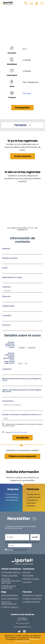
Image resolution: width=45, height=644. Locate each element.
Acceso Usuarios (23, 156)
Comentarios (8, 401)
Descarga (27, 93)
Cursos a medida (32, 599)
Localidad (7, 316)
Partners (28, 576)
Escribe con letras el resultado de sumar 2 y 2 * (22, 415)
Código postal (8, 306)
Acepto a (15, 432)
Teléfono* (7, 287)
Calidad (27, 582)
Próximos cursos (32, 596)
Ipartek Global (31, 579)
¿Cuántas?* (7, 369)
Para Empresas (10, 596)
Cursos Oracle (10, 607)
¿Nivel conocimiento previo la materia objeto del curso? (22, 391)
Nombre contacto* (10, 258)
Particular (33, 489)
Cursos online (31, 602)
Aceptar (26, 641)
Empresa (31, 348)
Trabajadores (10, 576)
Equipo (26, 573)
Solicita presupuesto (9, 603)
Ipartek (21, 348)
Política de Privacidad (20, 432)
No (20, 364)
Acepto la (16, 550)
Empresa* (6, 249)
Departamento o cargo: (12, 277)
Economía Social (11, 573)
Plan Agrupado (10, 599)
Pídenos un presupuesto (22, 456)
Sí (25, 364)
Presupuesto (22, 108)
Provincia (6, 325)
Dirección (6, 296)
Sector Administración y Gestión (11, 581)
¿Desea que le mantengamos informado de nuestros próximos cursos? (22, 425)
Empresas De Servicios (9, 587)
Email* (5, 268)
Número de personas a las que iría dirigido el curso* (22, 379)
